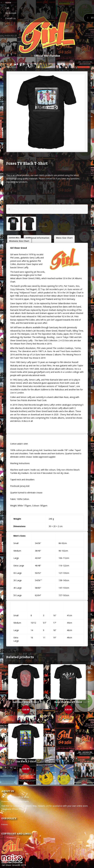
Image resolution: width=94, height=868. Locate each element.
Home (8, 3)
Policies (5, 824)
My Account (11, 13)
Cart (7, 8)
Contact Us (10, 18)
